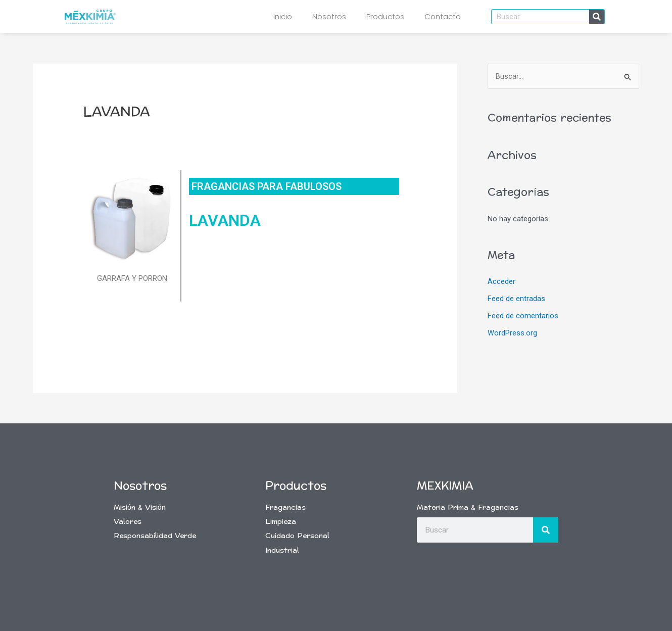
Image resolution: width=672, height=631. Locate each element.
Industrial (282, 550)
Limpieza (281, 522)
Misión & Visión (140, 507)
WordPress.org (512, 333)
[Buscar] (597, 17)
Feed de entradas (516, 299)
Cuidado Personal (297, 536)
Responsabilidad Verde (155, 536)
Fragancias (285, 507)
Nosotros (329, 16)
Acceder (501, 282)
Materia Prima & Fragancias (468, 507)
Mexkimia (445, 486)
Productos (385, 16)
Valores (128, 522)
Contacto (443, 16)
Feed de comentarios (523, 316)
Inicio (283, 16)
